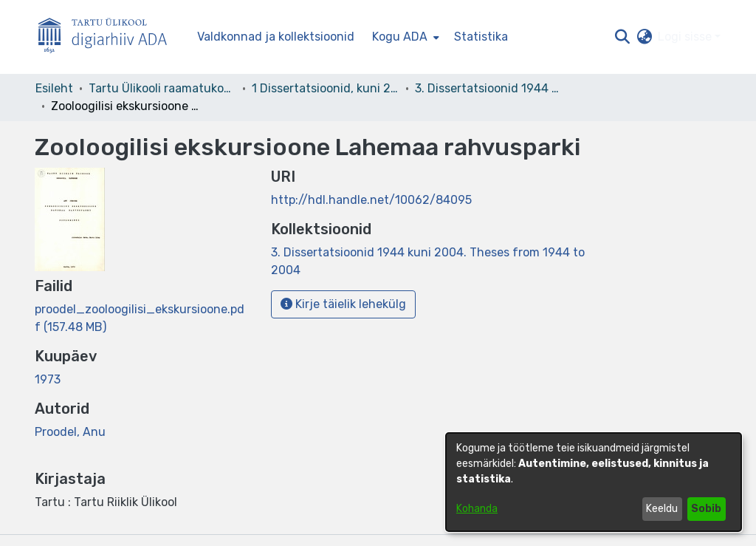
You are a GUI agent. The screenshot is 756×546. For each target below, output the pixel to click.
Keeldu (662, 509)
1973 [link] (48, 379)
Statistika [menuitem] (481, 37)
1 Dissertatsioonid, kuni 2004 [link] (326, 88)
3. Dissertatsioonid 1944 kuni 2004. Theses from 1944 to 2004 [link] (489, 88)
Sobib (706, 509)
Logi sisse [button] (686, 37)
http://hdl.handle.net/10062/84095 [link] (371, 200)
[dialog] (594, 482)
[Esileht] (109, 37)
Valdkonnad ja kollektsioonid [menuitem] (276, 37)
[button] (622, 37)
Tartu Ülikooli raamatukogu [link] (162, 88)
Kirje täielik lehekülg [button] (343, 304)
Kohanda (477, 509)
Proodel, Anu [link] (70, 432)
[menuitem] (404, 37)
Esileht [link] (54, 88)
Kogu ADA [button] (400, 37)
